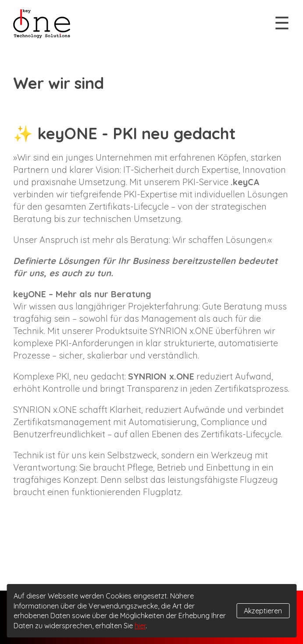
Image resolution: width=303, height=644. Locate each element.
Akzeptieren (263, 611)
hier (140, 626)
